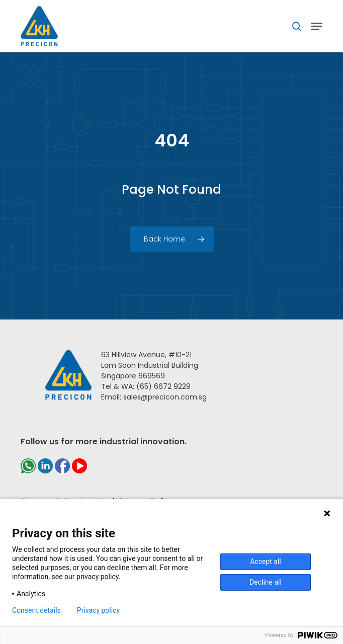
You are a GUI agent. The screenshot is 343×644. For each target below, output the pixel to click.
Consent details (36, 610)
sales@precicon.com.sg (165, 397)
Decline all (266, 582)
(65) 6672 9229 (163, 386)
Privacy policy (98, 610)
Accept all (266, 561)
